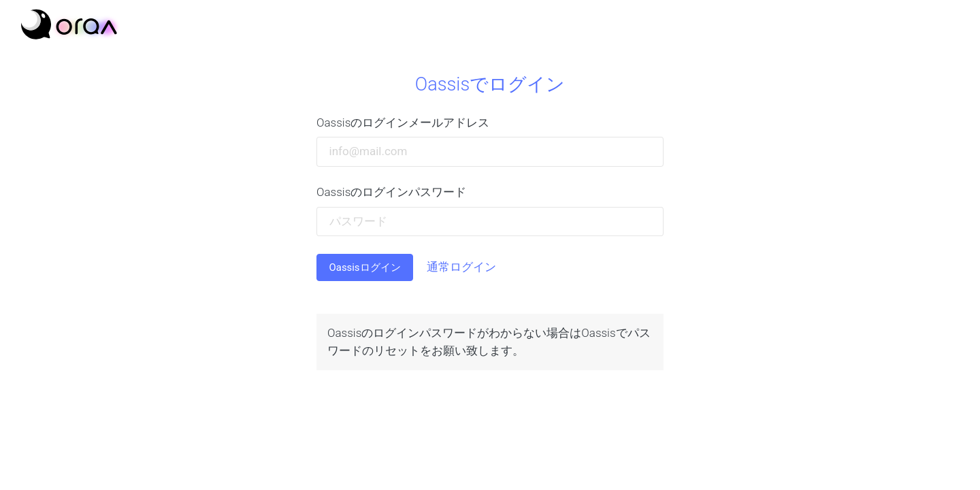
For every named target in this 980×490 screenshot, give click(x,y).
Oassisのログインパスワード (391, 192)
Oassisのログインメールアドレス (403, 122)
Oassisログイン (365, 267)
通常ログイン (461, 267)
